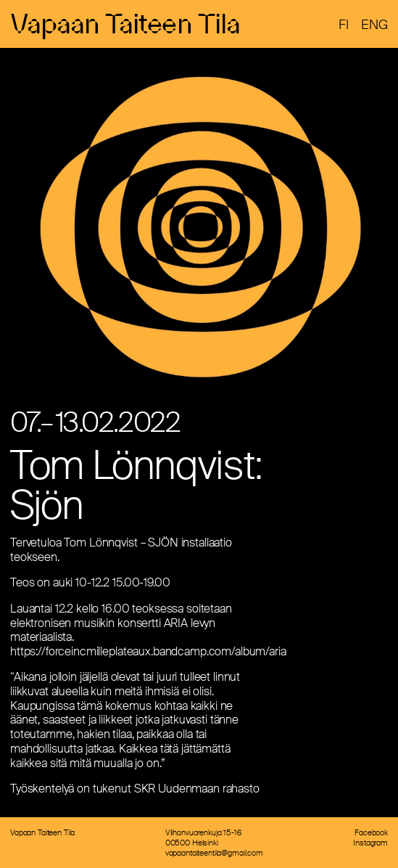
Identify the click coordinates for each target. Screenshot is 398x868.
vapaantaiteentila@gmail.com (214, 853)
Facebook (371, 832)
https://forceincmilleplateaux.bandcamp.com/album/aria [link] (148, 651)
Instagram (370, 843)
